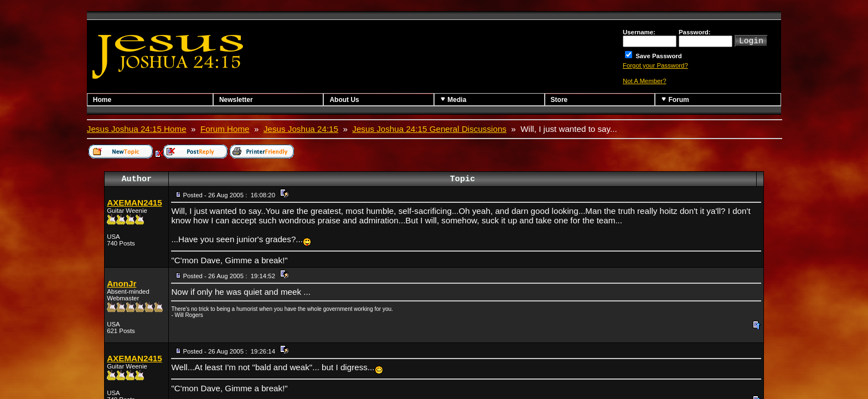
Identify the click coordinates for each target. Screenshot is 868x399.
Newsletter (236, 100)
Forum (675, 99)
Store (559, 100)
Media (453, 99)
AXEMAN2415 (135, 203)
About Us (344, 100)
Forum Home (225, 129)
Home (102, 100)
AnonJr (122, 283)
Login (751, 40)
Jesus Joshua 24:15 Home (137, 129)
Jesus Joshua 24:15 (301, 129)
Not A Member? (645, 81)
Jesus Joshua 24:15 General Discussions (429, 129)
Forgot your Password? (655, 65)
